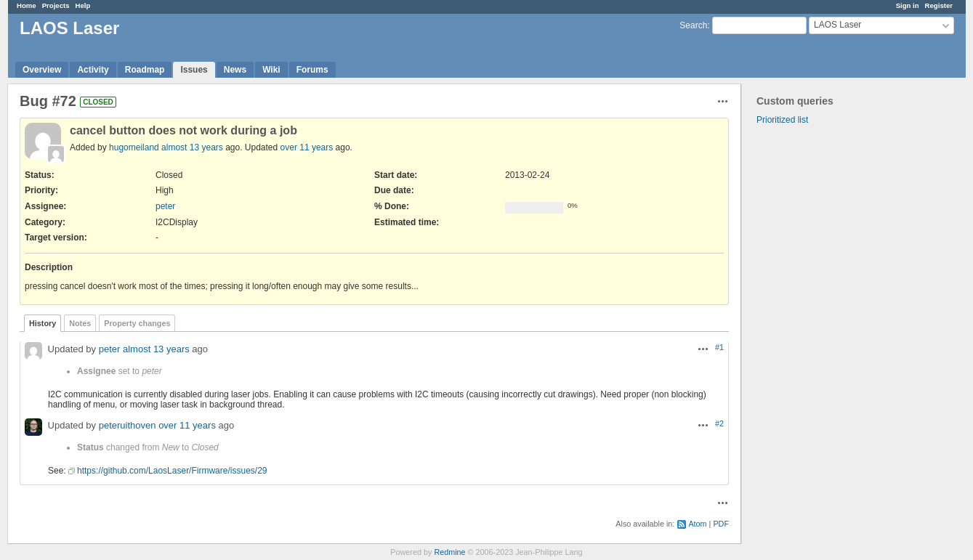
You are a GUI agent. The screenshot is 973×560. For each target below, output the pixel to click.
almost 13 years (192, 147)
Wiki (271, 70)
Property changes (137, 323)
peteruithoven (128, 426)
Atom (697, 524)
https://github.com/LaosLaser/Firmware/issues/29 (172, 471)
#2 (719, 423)
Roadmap (145, 70)
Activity (93, 70)
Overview (42, 70)
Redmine (449, 552)
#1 (719, 347)
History (43, 323)
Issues (194, 70)
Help (83, 5)
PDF (721, 524)
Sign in (908, 5)
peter (165, 206)
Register (939, 5)
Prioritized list (782, 120)
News (235, 70)
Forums (312, 70)
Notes (80, 323)
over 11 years (307, 147)
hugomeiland (134, 147)
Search (693, 25)
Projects (56, 5)
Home (27, 5)
